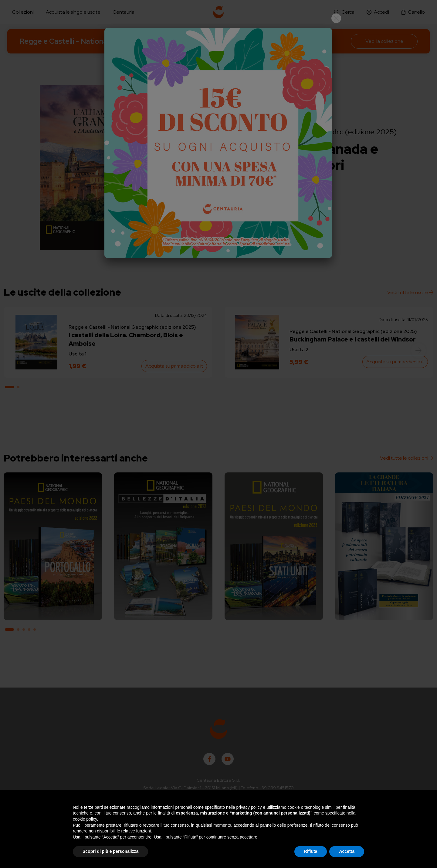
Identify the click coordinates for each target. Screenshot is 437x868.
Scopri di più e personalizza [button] (110, 851)
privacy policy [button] (249, 807)
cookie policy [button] (85, 819)
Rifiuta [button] (311, 851)
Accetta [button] (347, 851)
